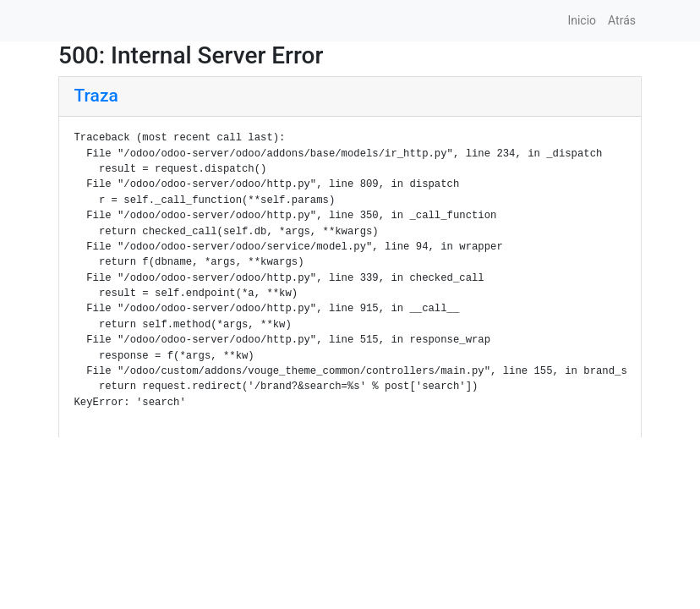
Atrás (622, 20)
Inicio (582, 20)
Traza (96, 96)
